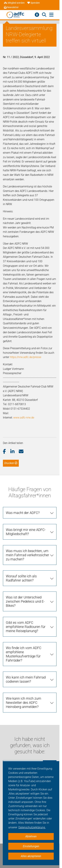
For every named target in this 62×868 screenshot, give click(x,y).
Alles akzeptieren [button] (31, 856)
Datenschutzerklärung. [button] (32, 827)
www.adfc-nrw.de (24, 418)
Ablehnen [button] (31, 836)
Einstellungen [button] (31, 846)
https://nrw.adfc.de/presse (25, 357)
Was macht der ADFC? (23, 513)
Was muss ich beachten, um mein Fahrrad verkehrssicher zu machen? (27, 555)
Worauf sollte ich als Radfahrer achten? (21, 578)
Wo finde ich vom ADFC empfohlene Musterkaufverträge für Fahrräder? (24, 654)
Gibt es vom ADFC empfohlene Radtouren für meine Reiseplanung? (26, 627)
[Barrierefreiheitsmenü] (37, 15)
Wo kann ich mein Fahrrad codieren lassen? (26, 679)
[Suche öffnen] (44, 15)
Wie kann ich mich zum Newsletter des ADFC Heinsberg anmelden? (24, 703)
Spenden (34, 3)
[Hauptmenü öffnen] (51, 15)
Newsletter (11, 7)
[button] (7, 452)
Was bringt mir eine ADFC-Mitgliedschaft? (26, 532)
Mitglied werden (14, 3)
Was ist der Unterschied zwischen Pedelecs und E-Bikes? (25, 601)
